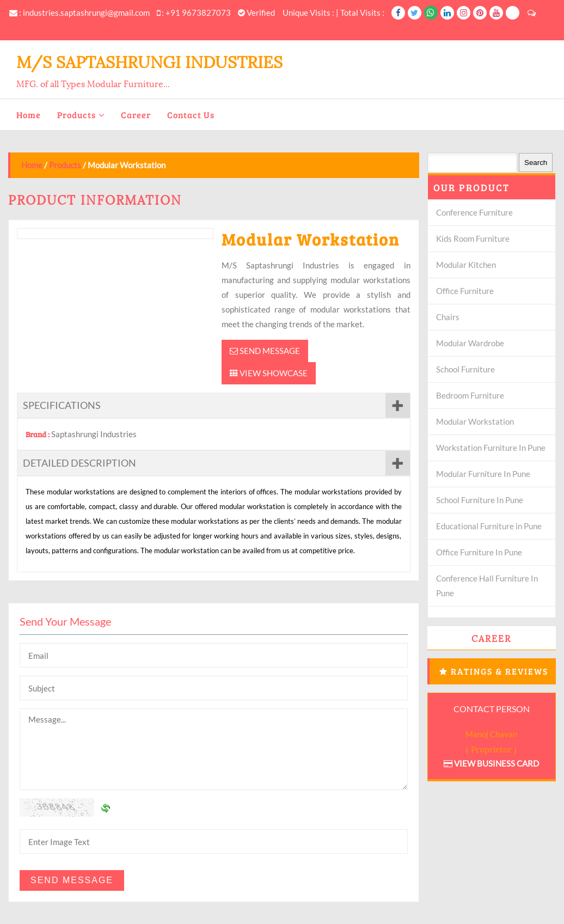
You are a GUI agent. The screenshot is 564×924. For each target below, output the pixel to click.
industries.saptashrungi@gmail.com (86, 13)
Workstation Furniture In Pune (491, 448)
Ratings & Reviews (499, 671)
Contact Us (191, 115)
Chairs (448, 317)
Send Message (265, 351)
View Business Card (491, 763)
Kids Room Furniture (473, 238)
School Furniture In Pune (480, 500)
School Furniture (465, 369)
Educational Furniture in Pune (489, 526)
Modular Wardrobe (470, 343)
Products (76, 115)
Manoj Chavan (491, 734)
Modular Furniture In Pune (483, 474)
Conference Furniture (474, 212)
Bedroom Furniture (470, 395)
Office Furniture (465, 291)
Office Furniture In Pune (479, 552)
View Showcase (269, 373)
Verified (256, 13)
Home (29, 115)
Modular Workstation (475, 421)
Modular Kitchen (466, 265)
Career (136, 115)
